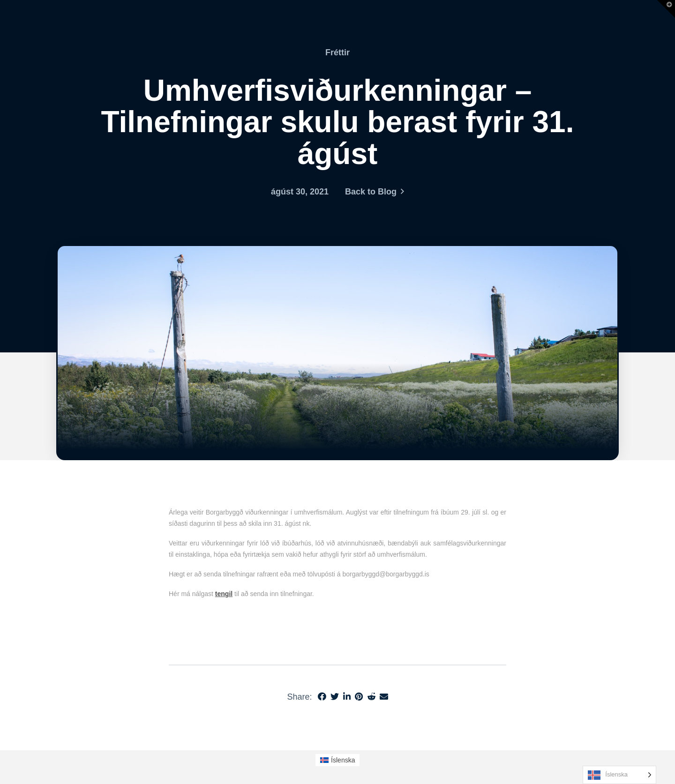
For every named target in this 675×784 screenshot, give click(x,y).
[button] (666, 9)
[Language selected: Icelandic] (619, 775)
